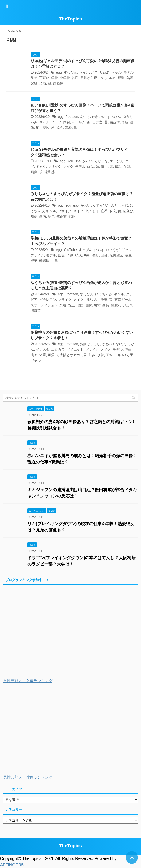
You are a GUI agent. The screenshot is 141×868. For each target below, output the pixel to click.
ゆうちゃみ (104, 294)
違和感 (50, 172)
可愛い (44, 78)
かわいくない (112, 344)
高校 (68, 128)
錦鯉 (72, 216)
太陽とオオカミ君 (73, 355)
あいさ (85, 117)
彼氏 (75, 78)
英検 (43, 83)
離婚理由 (46, 261)
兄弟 (34, 78)
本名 (113, 78)
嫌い (104, 167)
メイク (68, 167)
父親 (34, 83)
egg (59, 72)
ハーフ (56, 122)
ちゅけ (84, 72)
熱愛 (130, 78)
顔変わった (120, 305)
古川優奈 (101, 300)
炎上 (71, 305)
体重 (43, 355)
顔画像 (58, 83)
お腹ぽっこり (90, 344)
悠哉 (87, 255)
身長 (106, 305)
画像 (34, 172)
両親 (67, 122)
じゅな (103, 161)
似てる (90, 211)
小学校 (65, 78)
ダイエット (75, 350)
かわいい (99, 117)
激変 (128, 255)
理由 (80, 305)
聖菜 (34, 261)
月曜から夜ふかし (94, 78)
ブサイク (55, 167)
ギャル (117, 72)
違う (60, 128)
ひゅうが (113, 250)
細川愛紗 (43, 128)
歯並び (115, 122)
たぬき (99, 250)
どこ (94, 72)
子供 (70, 255)
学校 (55, 78)
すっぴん (70, 72)
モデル (129, 72)
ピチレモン (48, 300)
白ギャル (121, 355)
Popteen (72, 117)
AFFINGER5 (12, 865)
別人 (89, 300)
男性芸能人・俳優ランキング (28, 777)
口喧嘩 (102, 211)
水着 (63, 305)
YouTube (74, 161)
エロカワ (58, 350)
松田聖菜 (116, 255)
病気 (51, 216)
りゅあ (105, 72)
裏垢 (97, 305)
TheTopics (70, 19)
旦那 (104, 255)
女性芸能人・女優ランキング (28, 681)
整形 (96, 255)
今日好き (79, 122)
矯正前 (62, 216)
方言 (99, 122)
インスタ (43, 350)
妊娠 (61, 255)
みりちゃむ (120, 205)
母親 (121, 78)
